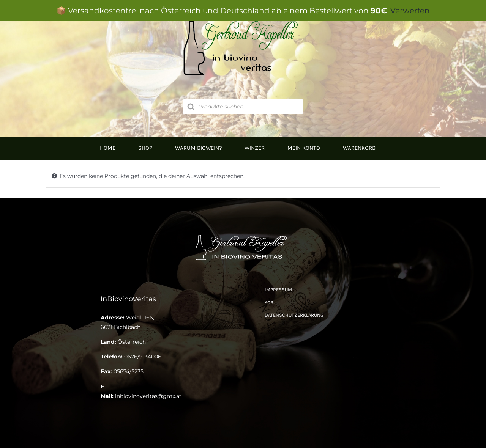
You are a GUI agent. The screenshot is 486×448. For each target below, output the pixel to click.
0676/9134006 (143, 357)
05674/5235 (129, 371)
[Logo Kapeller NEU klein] (243, 235)
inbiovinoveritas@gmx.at (148, 396)
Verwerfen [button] (410, 11)
